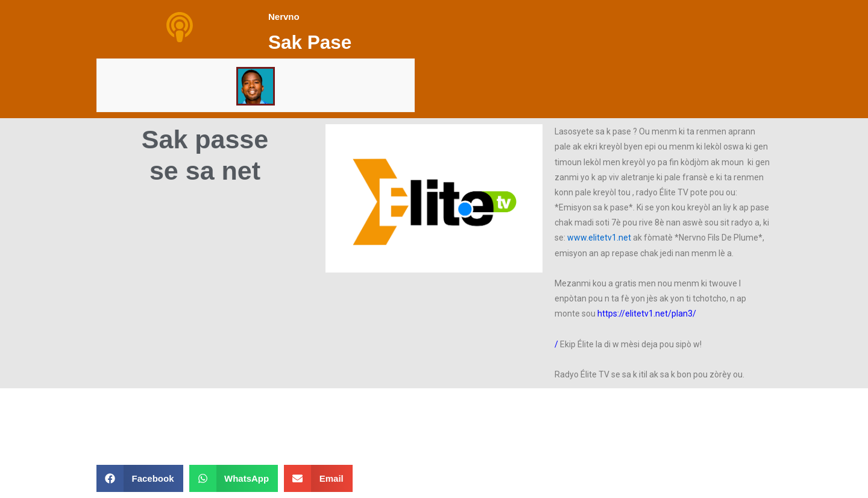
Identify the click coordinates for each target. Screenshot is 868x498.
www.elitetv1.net (599, 238)
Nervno (284, 17)
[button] (434, 198)
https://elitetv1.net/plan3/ (647, 314)
